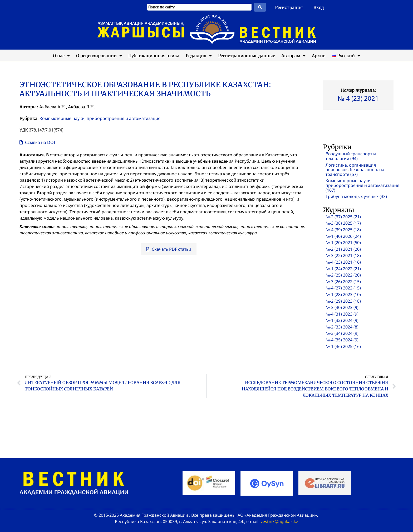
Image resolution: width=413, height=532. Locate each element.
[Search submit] (260, 7)
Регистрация (289, 7)
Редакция (199, 56)
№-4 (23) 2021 (358, 98)
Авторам (293, 56)
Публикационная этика (154, 56)
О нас (61, 56)
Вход (319, 7)
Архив (319, 56)
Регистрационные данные (247, 56)
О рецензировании (99, 56)
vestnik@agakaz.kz (279, 521)
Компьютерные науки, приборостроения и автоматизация (100, 118)
